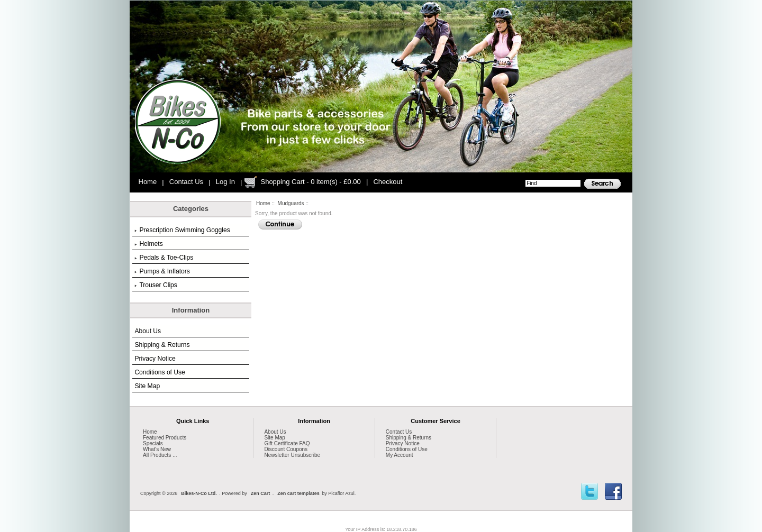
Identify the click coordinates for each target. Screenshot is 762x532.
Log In (225, 182)
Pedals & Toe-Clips (164, 258)
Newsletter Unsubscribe (292, 455)
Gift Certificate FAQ (287, 443)
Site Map (147, 386)
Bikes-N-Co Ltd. (199, 493)
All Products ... (160, 455)
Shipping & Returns (162, 345)
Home (148, 182)
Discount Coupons (286, 449)
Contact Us (186, 182)
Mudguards (291, 203)
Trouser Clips (156, 285)
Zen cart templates (298, 493)
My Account (400, 455)
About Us (148, 331)
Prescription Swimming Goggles (182, 230)
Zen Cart (261, 493)
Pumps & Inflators (162, 271)
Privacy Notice (155, 359)
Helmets (148, 244)
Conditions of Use (160, 372)
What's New (157, 449)
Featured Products (165, 438)
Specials (153, 443)
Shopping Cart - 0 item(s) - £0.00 (310, 182)
